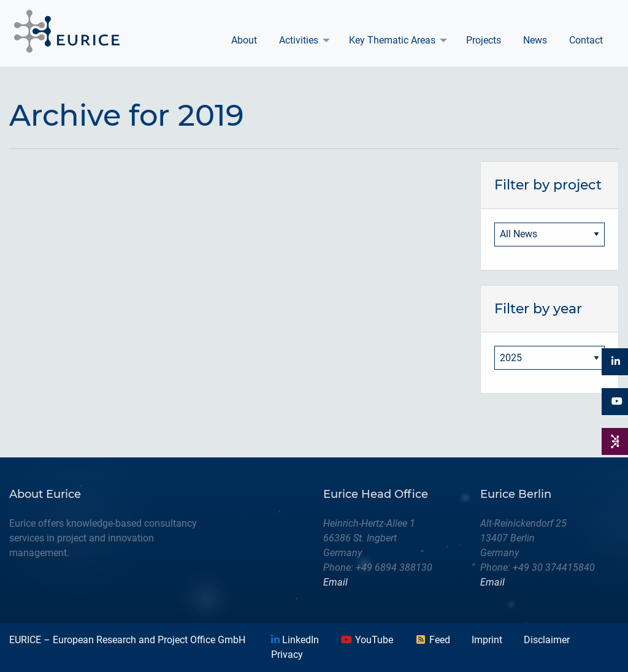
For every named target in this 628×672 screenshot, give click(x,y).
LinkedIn (295, 640)
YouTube (367, 640)
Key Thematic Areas (392, 40)
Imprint (487, 640)
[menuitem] (244, 40)
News (535, 40)
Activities (299, 40)
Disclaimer (547, 640)
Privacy (287, 655)
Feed (432, 640)
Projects (484, 40)
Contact (586, 40)
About (244, 40)
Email (335, 582)
